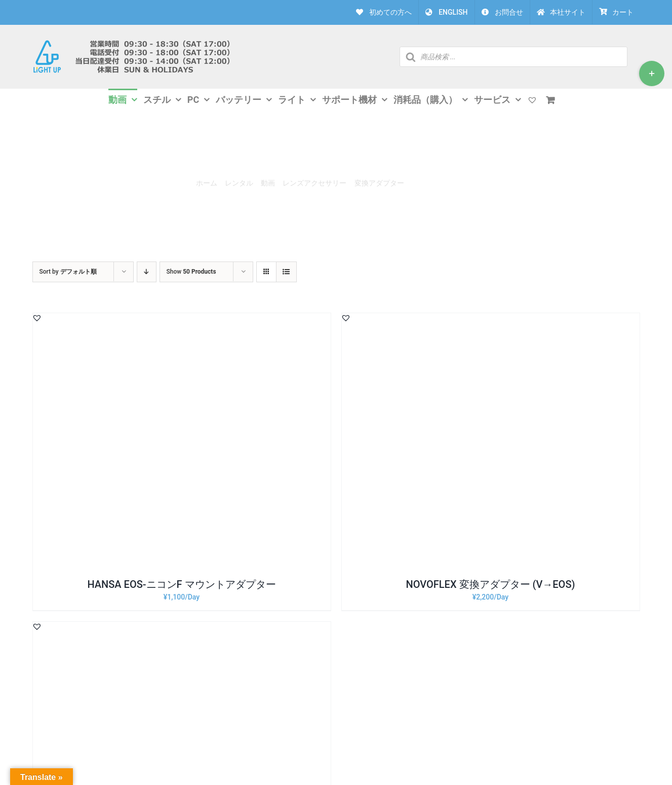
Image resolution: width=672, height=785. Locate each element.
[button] (37, 318)
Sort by (68, 272)
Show (191, 272)
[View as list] (286, 272)
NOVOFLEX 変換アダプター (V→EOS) (490, 584)
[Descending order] (147, 272)
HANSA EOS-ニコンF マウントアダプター (181, 584)
